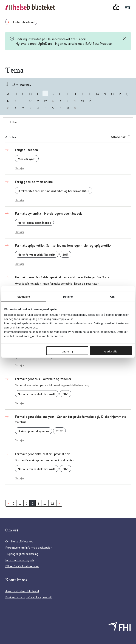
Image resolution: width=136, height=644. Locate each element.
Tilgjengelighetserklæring (22, 554)
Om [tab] (112, 296)
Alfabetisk (118, 137)
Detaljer (19, 168)
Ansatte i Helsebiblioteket (22, 591)
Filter (14, 122)
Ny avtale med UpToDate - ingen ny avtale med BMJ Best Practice (64, 43)
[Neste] (59, 503)
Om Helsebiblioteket (19, 541)
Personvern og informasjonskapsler (29, 547)
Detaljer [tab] (68, 296)
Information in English (20, 560)
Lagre (67, 351)
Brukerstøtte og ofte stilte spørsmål (29, 597)
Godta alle (111, 351)
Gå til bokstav (22, 85)
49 (52, 503)
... (20, 503)
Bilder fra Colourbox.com (22, 566)
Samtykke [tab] (24, 296)
